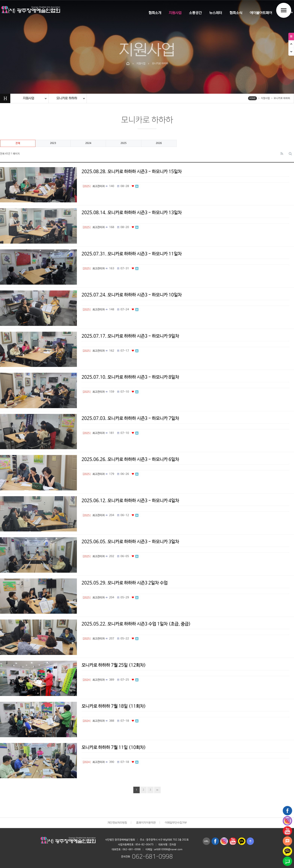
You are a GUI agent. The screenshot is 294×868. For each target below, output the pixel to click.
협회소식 (236, 13)
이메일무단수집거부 (176, 823)
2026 (159, 143)
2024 (88, 143)
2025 (124, 143)
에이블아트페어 (261, 13)
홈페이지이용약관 (146, 823)
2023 (53, 143)
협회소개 (155, 13)
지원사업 (175, 13)
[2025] (87, 186)
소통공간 (195, 13)
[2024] (87, 680)
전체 (18, 143)
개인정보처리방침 (117, 823)
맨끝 (157, 790)
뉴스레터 (216, 13)
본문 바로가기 (0, 0)
